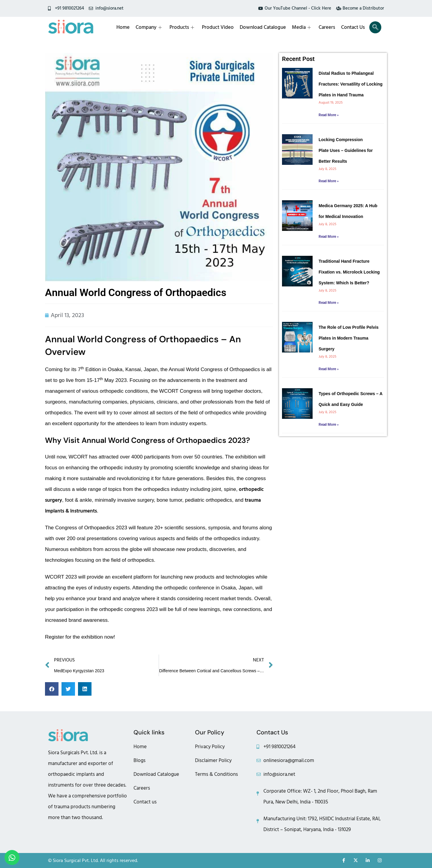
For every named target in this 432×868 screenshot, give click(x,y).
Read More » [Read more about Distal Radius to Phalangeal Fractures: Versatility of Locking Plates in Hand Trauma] (329, 115)
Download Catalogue (263, 27)
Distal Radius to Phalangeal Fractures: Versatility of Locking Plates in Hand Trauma (351, 84)
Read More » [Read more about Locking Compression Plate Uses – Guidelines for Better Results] (329, 181)
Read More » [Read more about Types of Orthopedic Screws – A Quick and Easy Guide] (329, 425)
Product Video (218, 27)
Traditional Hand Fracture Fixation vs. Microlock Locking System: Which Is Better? (349, 272)
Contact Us (353, 27)
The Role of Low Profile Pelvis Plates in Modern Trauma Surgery (349, 338)
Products (182, 27)
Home (123, 27)
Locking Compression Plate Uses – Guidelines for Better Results (346, 150)
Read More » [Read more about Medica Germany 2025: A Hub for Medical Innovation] (329, 237)
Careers (327, 27)
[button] (52, 689)
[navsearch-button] (375, 27)
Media (301, 27)
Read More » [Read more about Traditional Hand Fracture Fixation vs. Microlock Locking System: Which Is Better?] (329, 303)
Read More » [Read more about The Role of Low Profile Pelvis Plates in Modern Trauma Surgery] (329, 369)
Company (149, 27)
